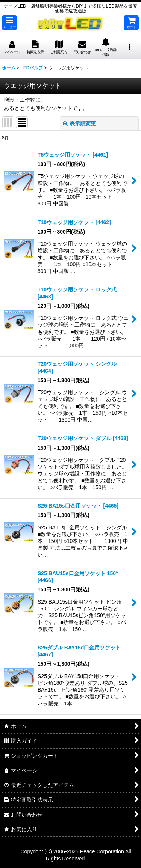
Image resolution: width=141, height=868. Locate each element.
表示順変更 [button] (79, 124)
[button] (9, 23)
